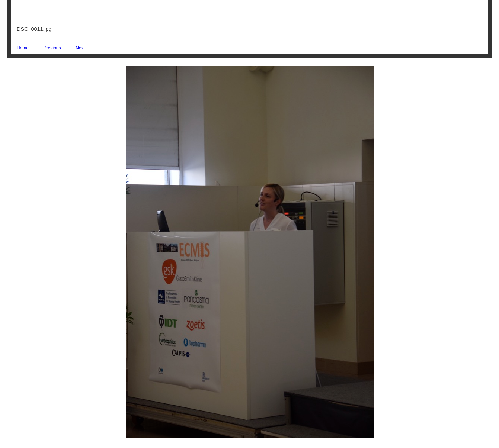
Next (80, 48)
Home (23, 48)
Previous (52, 48)
